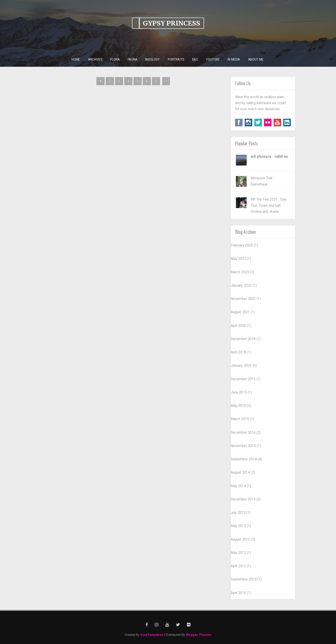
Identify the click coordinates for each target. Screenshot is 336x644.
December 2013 (243, 499)
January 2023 (241, 285)
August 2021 (240, 312)
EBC (195, 59)
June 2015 (239, 392)
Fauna (133, 59)
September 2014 (244, 459)
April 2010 (238, 593)
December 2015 (243, 379)
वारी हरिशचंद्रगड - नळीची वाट (270, 157)
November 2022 (243, 299)
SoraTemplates (152, 635)
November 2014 (243, 446)
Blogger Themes (199, 635)
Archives (95, 59)
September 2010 (244, 579)
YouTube (213, 59)
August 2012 (240, 539)
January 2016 (241, 365)
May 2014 (238, 486)
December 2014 (243, 432)
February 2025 (242, 245)
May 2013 (238, 526)
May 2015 (238, 406)
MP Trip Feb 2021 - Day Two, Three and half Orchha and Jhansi (269, 205)
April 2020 (238, 326)
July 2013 (238, 513)
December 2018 (243, 339)
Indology (152, 59)
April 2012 (238, 566)
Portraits (176, 59)
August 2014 (240, 472)
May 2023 (238, 259)
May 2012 (238, 553)
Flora (115, 59)
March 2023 (240, 272)
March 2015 (240, 419)
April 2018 (238, 352)
